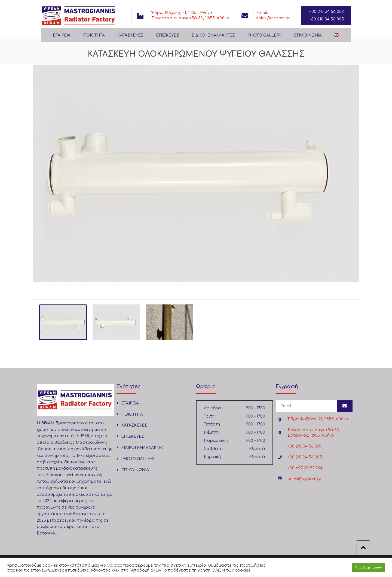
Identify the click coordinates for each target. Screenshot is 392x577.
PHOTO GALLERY (264, 35)
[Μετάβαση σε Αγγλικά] (337, 35)
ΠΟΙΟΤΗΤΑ (94, 35)
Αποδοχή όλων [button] (368, 567)
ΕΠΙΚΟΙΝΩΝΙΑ (308, 35)
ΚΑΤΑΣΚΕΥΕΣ (130, 35)
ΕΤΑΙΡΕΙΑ (62, 35)
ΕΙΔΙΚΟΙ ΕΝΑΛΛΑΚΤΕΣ (213, 35)
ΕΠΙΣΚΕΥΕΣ (168, 35)
